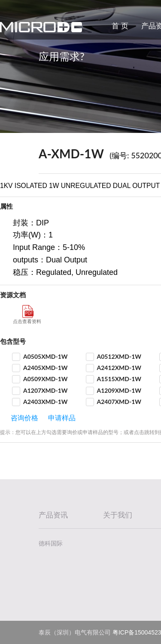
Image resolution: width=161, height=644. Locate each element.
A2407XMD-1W (119, 402)
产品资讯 (53, 515)
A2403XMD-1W (46, 402)
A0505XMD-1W (46, 356)
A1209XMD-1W (119, 390)
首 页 (120, 26)
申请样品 (62, 418)
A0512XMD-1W (119, 356)
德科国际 (51, 543)
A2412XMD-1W (119, 368)
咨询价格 (24, 418)
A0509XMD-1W (46, 379)
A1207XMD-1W (46, 390)
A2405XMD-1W (46, 368)
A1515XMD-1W (119, 379)
